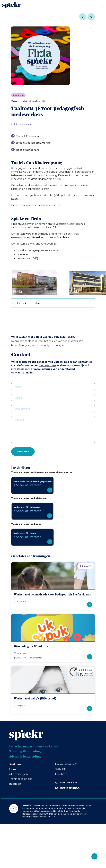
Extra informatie (29, 303)
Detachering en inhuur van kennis (34, 746)
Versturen (23, 452)
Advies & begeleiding (25, 756)
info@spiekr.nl (21, 369)
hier (59, 205)
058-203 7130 (47, 365)
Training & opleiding (25, 751)
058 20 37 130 (70, 782)
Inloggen (15, 784)
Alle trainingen (18, 774)
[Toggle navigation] (99, 5)
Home (13, 769)
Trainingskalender (21, 779)
